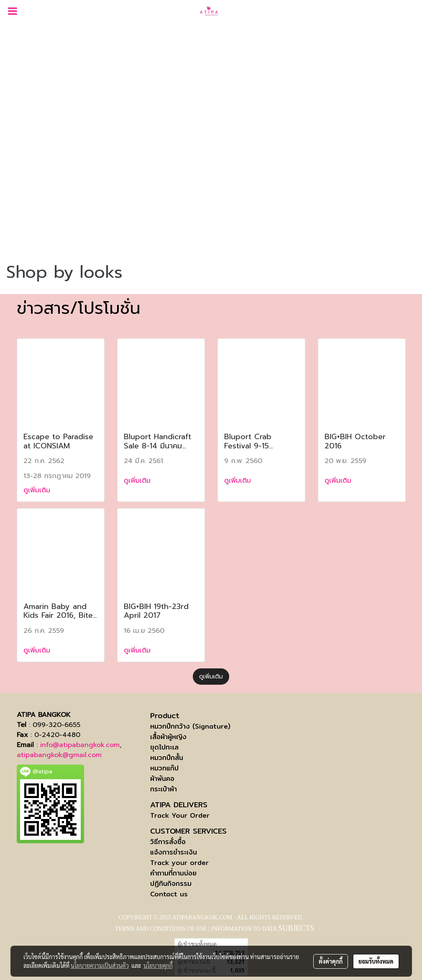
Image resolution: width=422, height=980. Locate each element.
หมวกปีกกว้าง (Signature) (190, 726)
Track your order (179, 863)
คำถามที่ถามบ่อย (173, 873)
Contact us (169, 894)
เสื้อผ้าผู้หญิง (168, 737)
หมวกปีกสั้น (167, 758)
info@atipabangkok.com (80, 745)
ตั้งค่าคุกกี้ (331, 961)
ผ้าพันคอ (162, 779)
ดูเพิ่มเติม (38, 490)
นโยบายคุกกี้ (158, 965)
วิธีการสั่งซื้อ (168, 842)
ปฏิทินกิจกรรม (171, 884)
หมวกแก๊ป (164, 768)
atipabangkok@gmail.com (59, 755)
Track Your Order (180, 815)
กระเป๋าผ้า (164, 789)
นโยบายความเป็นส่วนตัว (100, 965)
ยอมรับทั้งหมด (376, 961)
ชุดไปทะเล (164, 747)
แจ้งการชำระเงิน (174, 852)
